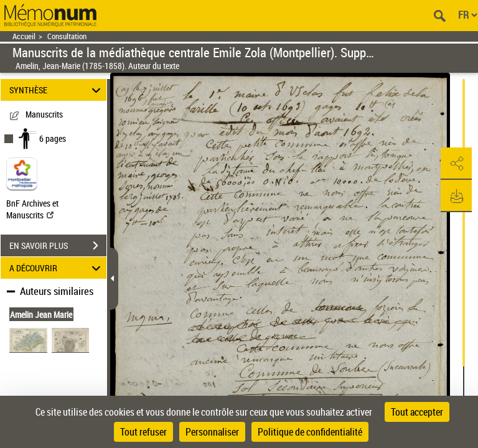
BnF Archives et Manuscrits (32, 209)
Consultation (67, 36)
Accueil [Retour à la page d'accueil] (24, 36)
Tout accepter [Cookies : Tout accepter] (417, 412)
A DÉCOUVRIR (57, 268)
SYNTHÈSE (57, 90)
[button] (456, 164)
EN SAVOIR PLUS (58, 246)
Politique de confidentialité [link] (310, 432)
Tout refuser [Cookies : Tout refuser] (143, 432)
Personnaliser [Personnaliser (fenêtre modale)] (212, 432)
